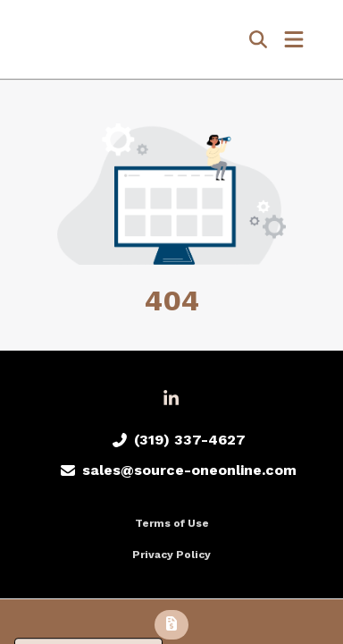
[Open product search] (258, 39)
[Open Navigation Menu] (294, 39)
